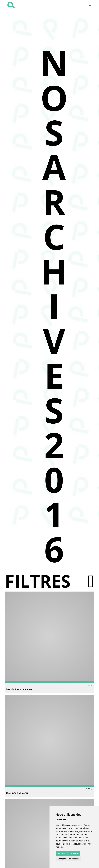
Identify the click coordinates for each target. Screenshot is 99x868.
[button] (90, 5)
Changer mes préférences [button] (68, 859)
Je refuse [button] (74, 853)
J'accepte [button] (62, 853)
